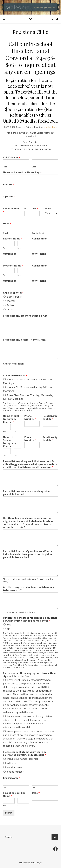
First (5, 167)
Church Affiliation (13, 364)
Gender (47, 209)
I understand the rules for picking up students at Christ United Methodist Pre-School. (30, 619)
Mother (11, 301)
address (11, 763)
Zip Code (9, 197)
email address (15, 767)
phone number (15, 772)
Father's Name (13, 239)
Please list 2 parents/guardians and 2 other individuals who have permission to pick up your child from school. (28, 554)
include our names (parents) (22, 759)
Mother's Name (13, 266)
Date (36, 793)
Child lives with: (13, 293)
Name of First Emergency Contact (11, 419)
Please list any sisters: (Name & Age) (25, 340)
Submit (9, 813)
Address (9, 185)
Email (7, 224)
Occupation (10, 254)
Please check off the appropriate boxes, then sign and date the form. (29, 675)
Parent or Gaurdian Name (14, 795)
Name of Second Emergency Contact (10, 442)
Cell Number (40, 239)
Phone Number (12, 210)
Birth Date (31, 209)
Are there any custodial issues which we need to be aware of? (30, 589)
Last (34, 167)
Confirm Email (38, 233)
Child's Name (12, 157)
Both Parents (14, 297)
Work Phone (39, 254)
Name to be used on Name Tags (23, 172)
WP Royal (37, 863)
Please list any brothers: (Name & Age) (26, 316)
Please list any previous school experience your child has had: (28, 493)
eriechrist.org (50, 127)
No (9, 629)
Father (11, 305)
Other (10, 309)
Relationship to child (50, 418)
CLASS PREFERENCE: (15, 376)
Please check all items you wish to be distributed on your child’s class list (25, 754)
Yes (9, 625)
